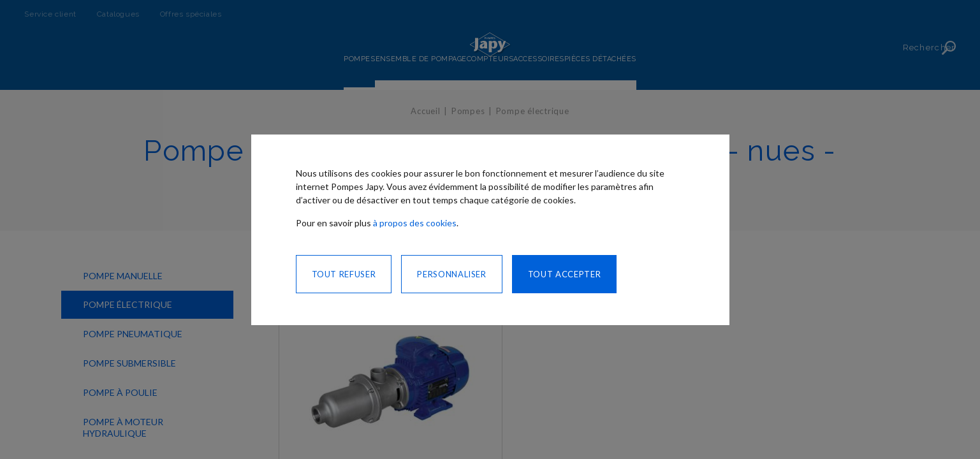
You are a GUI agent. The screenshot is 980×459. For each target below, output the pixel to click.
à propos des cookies (415, 223)
